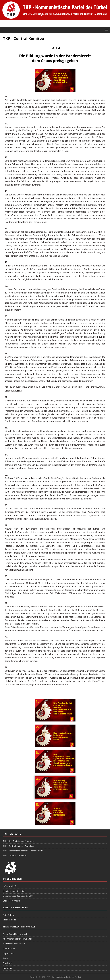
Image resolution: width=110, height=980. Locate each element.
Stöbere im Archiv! (11, 901)
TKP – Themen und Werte (15, 856)
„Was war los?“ (10, 886)
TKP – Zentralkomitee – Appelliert (18, 846)
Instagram (8, 968)
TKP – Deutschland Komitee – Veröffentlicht (23, 851)
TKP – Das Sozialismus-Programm (19, 841)
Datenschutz (9, 949)
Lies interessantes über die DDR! (18, 896)
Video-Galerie (10, 920)
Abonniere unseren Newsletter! (18, 939)
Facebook (8, 963)
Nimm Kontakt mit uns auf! (15, 934)
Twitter (6, 958)
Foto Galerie (9, 915)
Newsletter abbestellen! (14, 944)
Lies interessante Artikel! (14, 891)
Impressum (8, 953)
